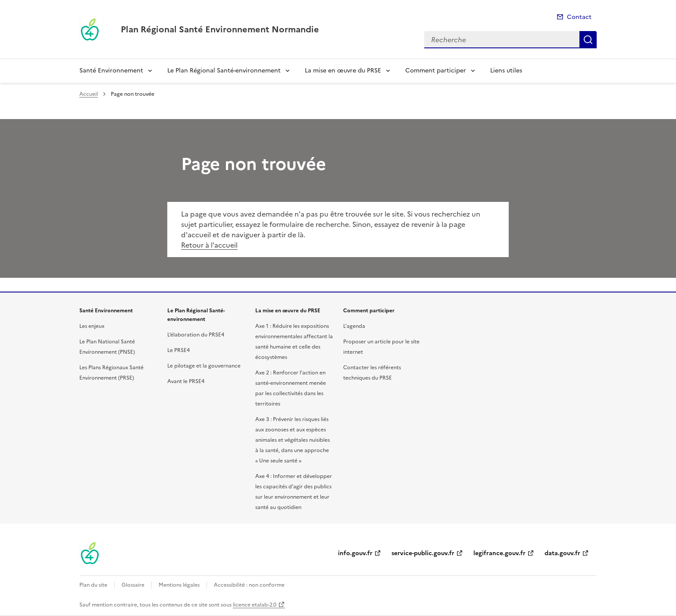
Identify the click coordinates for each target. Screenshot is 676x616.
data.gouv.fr (562, 553)
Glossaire (133, 585)
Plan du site (93, 585)
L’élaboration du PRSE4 (196, 335)
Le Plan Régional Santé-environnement (224, 71)
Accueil (89, 94)
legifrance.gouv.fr (499, 553)
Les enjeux (92, 326)
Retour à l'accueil (209, 245)
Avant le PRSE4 (186, 381)
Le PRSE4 (178, 350)
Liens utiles (506, 71)
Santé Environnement (111, 71)
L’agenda (354, 326)
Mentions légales (179, 585)
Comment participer (436, 71)
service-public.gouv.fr (423, 553)
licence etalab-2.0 (255, 605)
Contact (579, 17)
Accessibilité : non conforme (249, 585)
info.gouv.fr (355, 553)
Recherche (588, 40)
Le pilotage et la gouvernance (204, 366)
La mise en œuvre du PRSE (343, 71)
